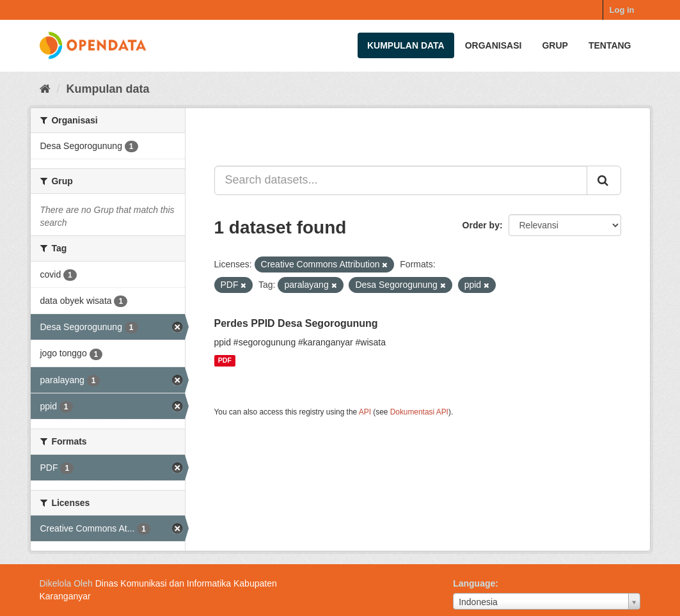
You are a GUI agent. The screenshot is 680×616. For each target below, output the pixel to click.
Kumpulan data (406, 45)
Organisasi (494, 45)
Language (474, 583)
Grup (555, 45)
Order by (481, 225)
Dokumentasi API (419, 412)
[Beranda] (45, 89)
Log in (622, 10)
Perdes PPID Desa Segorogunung (296, 323)
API (365, 412)
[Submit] (604, 180)
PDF (225, 361)
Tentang (610, 45)
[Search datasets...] (401, 180)
